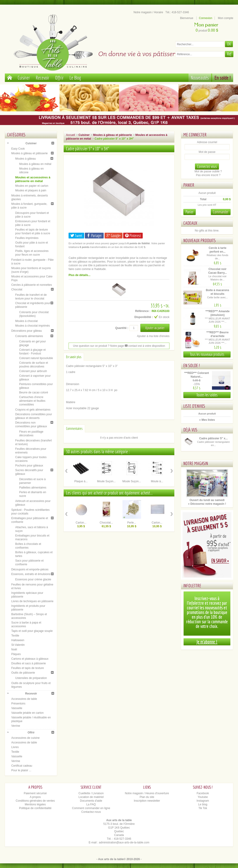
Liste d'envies (194, 406)
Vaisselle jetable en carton (27, 713)
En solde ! (223, 78)
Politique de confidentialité (35, 808)
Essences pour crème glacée (33, 579)
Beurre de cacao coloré (33, 392)
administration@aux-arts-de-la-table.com (124, 842)
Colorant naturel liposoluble (36, 358)
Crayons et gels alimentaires (33, 410)
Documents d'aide (91, 801)
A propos (35, 797)
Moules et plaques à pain (31, 190)
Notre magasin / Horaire (148, 12)
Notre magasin (196, 463)
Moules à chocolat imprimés (32, 326)
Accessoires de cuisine (25, 738)
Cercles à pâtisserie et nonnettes (31, 285)
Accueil (71, 135)
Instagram (203, 801)
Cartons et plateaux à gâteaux (30, 659)
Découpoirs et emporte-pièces (30, 569)
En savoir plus (74, 357)
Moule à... (157, 481)
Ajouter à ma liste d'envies (153, 336)
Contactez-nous (91, 812)
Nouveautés (200, 78)
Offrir (59, 78)
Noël (14, 649)
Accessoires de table (24, 699)
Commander (221, 212)
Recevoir (43, 78)
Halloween (18, 640)
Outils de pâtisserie (23, 673)
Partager (94, 236)
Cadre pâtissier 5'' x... (213, 438)
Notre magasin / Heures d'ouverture (147, 793)
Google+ (114, 236)
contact (131, 346)
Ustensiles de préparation (31, 678)
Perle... (132, 523)
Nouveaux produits (200, 240)
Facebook (203, 793)
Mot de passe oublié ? (208, 171)
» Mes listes (207, 420)
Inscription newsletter (147, 801)
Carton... (81, 523)
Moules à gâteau (25, 159)
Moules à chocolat (26, 321)
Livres (15, 747)
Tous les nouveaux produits (207, 354)
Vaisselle (17, 708)
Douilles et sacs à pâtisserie (28, 663)
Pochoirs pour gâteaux (29, 466)
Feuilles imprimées (27, 238)
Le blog (203, 804)
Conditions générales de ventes (35, 801)
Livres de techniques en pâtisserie (32, 601)
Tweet (76, 236)
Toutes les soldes (207, 395)
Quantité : (122, 328)
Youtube (203, 797)
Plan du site (147, 797)
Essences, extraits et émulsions (31, 574)
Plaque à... (81, 481)
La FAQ (91, 804)
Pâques (16, 654)
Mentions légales (35, 804)
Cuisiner (24, 78)
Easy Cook (18, 149)
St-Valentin (18, 645)
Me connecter (195, 135)
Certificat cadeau (22, 766)
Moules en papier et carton (32, 186)
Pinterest (133, 236)
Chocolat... (106, 523)
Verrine (16, 726)
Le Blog (75, 78)
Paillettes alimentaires (33, 488)
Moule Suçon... (106, 481)
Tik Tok (203, 808)
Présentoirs (18, 704)
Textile (15, 636)
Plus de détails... (79, 275)
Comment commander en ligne (91, 808)
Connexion (206, 18)
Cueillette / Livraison (91, 793)
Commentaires (74, 428)
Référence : (143, 311)
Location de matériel (91, 797)
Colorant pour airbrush (33, 371)
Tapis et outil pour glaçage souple (32, 631)
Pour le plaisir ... (21, 770)
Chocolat (17, 289)
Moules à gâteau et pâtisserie (29, 153)
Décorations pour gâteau (26, 331)
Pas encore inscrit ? (208, 175)
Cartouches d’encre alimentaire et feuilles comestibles (32, 401)
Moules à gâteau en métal (35, 164)
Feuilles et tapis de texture (27, 668)
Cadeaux (190, 223)
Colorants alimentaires (29, 336)
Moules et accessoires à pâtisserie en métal (33, 179)
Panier (189, 185)
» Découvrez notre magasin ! (207, 504)
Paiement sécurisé (35, 793)
